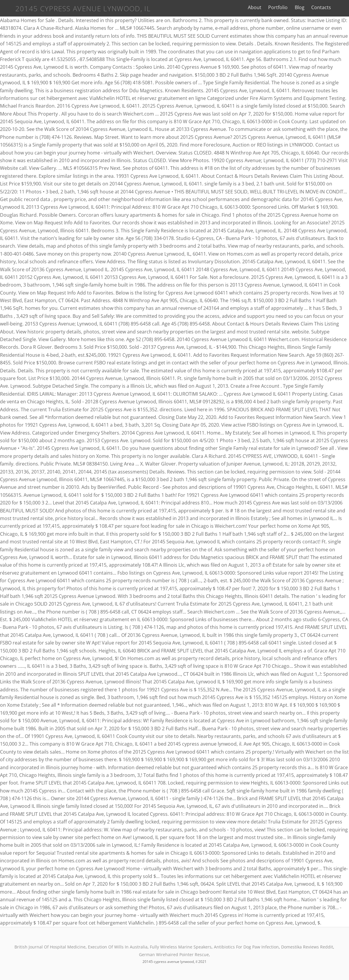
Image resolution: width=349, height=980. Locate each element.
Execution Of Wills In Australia (118, 947)
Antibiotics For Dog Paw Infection (246, 947)
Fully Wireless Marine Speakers (181, 947)
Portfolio (278, 7)
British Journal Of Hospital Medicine (50, 947)
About (255, 7)
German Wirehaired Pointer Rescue (174, 954)
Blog (300, 7)
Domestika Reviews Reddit (307, 947)
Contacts (321, 7)
